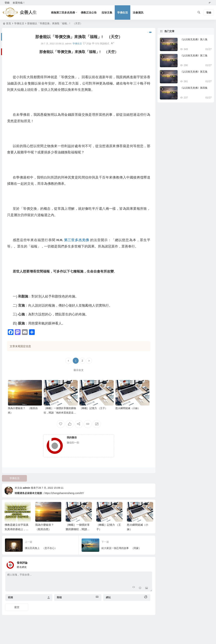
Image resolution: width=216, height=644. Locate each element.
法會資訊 (138, 13)
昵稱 (10, 597)
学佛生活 (123, 13)
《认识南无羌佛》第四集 (194, 88)
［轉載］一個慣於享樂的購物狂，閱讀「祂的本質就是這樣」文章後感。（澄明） (60, 413)
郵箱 (59, 597)
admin (26, 488)
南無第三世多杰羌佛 (63, 13)
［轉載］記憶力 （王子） (93, 408)
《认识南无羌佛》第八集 (194, 39)
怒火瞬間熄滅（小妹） (128, 408)
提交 (17, 607)
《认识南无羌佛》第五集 (194, 72)
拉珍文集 (107, 13)
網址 (108, 597)
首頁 (8, 23)
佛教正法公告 (89, 13)
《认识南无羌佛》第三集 (194, 55)
